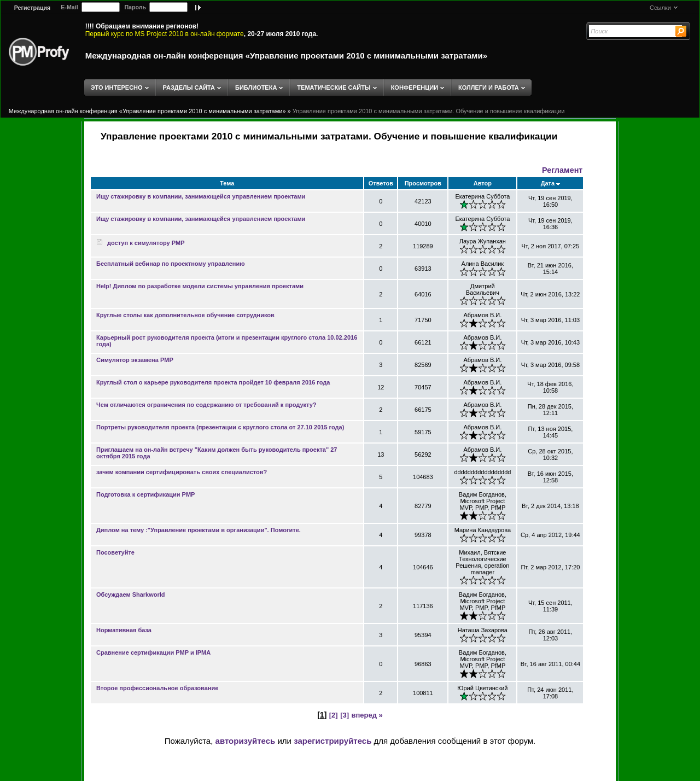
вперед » (367, 715)
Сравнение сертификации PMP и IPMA (153, 652)
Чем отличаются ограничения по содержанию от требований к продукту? (206, 405)
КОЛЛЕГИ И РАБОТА (489, 88)
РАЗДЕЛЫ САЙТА (189, 88)
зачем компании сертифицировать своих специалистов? (182, 472)
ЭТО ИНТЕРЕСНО (117, 88)
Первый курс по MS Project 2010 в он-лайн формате (165, 34)
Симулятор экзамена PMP (135, 360)
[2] (334, 715)
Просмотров (423, 183)
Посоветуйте (115, 552)
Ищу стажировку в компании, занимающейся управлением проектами (201, 196)
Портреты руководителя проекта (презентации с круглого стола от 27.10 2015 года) (220, 427)
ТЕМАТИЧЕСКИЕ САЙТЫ (334, 88)
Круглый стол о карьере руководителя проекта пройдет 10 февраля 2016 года (213, 382)
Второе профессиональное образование (157, 688)
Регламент (562, 170)
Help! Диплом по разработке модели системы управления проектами (200, 286)
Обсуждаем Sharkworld (131, 595)
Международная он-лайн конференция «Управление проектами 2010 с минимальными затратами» (286, 56)
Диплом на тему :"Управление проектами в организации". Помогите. (199, 530)
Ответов (381, 183)
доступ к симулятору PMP (141, 243)
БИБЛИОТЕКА (256, 88)
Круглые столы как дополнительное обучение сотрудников (185, 315)
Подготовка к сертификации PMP (145, 494)
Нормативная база (124, 630)
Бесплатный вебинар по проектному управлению (171, 264)
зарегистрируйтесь (332, 741)
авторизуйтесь (246, 741)
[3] (345, 715)
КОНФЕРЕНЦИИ (415, 88)
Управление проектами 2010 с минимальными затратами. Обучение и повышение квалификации (429, 111)
